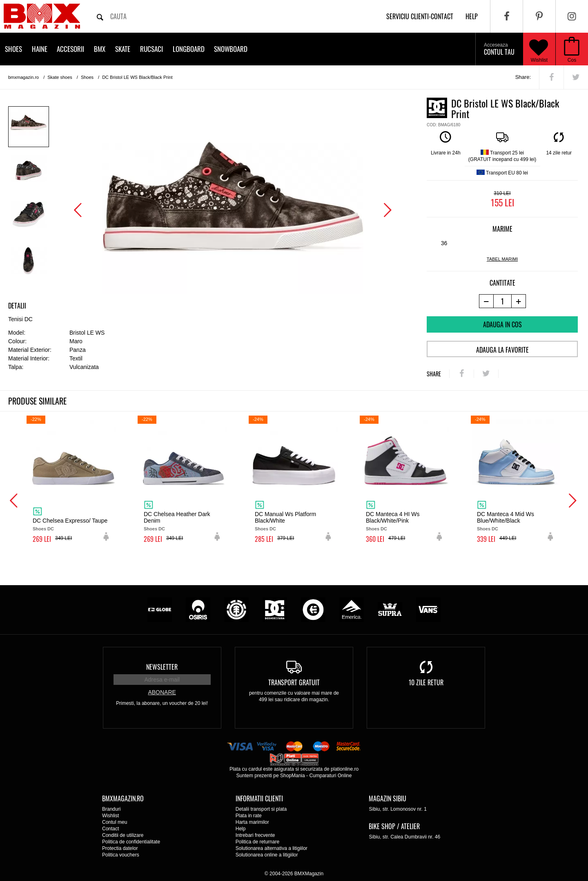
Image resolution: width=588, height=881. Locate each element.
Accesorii (70, 49)
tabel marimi (502, 259)
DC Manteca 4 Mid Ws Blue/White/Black (506, 517)
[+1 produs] (519, 301)
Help (241, 829)
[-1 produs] (486, 301)
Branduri (111, 809)
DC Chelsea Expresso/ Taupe (70, 521)
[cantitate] (502, 301)
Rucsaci (151, 49)
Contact (110, 829)
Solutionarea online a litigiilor (267, 855)
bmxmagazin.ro (23, 77)
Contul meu (115, 822)
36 (444, 243)
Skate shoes (60, 77)
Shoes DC (43, 529)
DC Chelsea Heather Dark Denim (177, 517)
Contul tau (499, 49)
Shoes (13, 49)
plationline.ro (345, 769)
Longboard (189, 49)
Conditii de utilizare (123, 835)
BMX (100, 49)
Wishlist (539, 49)
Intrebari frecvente (255, 835)
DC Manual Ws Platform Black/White (285, 517)
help (472, 16)
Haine (40, 49)
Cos (572, 60)
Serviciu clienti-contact (420, 16)
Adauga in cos (502, 324)
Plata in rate (249, 816)
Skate (123, 49)
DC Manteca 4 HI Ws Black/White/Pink (393, 517)
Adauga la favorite (502, 350)
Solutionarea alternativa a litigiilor (272, 848)
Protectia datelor (120, 848)
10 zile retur (426, 682)
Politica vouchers (121, 855)
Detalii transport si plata (261, 809)
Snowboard (231, 49)
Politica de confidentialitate (131, 842)
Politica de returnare (257, 842)
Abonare (162, 692)
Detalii (17, 306)
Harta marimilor (252, 822)
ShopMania (293, 776)
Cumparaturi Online (330, 776)
